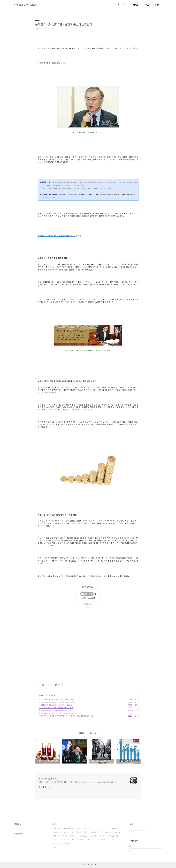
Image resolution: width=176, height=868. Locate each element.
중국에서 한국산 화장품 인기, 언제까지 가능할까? (55, 702)
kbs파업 (71, 840)
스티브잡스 (83, 836)
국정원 (115, 829)
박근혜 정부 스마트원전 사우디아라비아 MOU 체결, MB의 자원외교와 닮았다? (65, 716)
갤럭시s (90, 840)
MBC (79, 829)
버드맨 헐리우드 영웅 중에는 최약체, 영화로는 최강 (56, 708)
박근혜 (65, 836)
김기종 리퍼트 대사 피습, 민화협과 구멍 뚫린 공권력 (56, 713)
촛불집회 (57, 836)
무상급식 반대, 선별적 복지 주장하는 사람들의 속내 (56, 700)
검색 (159, 830)
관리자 (96, 865)
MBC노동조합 (98, 832)
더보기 (54, 847)
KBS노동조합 (101, 840)
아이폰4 (103, 836)
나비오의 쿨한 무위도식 (26, 5)
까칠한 (41, 695)
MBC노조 (70, 843)
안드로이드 (88, 829)
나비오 (118, 832)
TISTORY (89, 865)
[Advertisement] (88, 655)
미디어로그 (136, 5)
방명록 (157, 5)
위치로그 (147, 5)
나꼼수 (63, 840)
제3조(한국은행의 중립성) (48, 195)
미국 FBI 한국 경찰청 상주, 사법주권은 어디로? (55, 705)
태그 (125, 5)
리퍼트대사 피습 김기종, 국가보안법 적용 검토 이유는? (57, 711)
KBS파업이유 (69, 829)
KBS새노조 (57, 832)
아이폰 (98, 829)
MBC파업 (57, 829)
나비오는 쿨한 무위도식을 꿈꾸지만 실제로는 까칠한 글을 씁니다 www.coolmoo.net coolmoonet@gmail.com (78, 782)
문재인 (87, 832)
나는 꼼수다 (77, 832)
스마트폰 (93, 836)
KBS (55, 840)
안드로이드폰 (58, 843)
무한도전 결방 (114, 836)
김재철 (112, 840)
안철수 (74, 836)
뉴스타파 (109, 832)
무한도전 (107, 829)
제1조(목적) (43, 182)
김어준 (67, 832)
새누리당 (81, 840)
